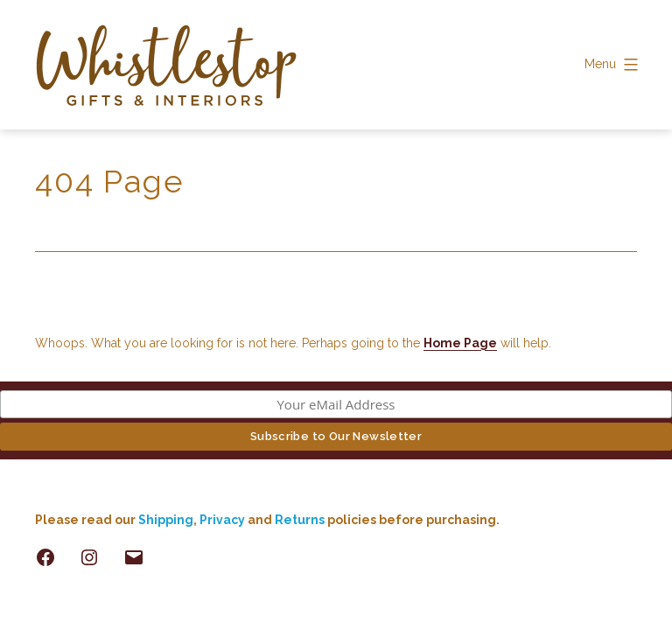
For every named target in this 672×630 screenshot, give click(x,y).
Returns (301, 520)
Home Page (460, 343)
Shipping (166, 520)
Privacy (222, 520)
